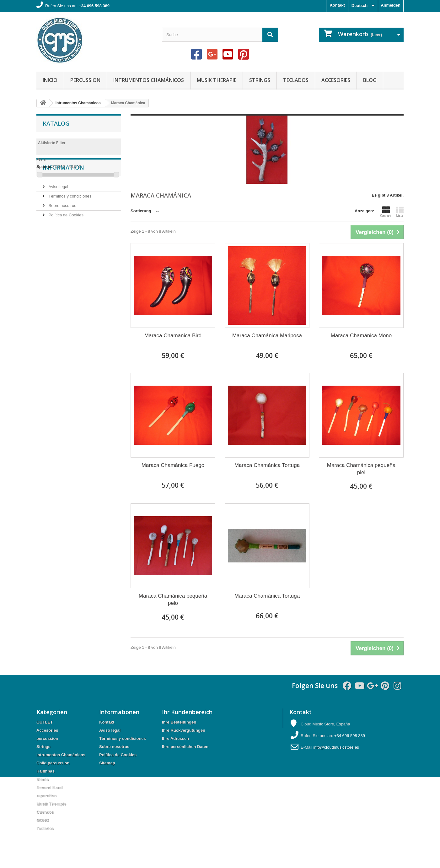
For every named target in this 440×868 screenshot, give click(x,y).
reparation (46, 796)
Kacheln (386, 212)
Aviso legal (58, 216)
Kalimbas (46, 771)
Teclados (296, 80)
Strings (260, 80)
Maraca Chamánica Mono (361, 336)
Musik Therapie (217, 80)
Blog (370, 80)
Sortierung (141, 211)
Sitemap (107, 763)
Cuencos (45, 812)
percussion (85, 80)
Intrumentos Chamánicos (149, 80)
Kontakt (337, 5)
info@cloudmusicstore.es (336, 747)
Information (63, 199)
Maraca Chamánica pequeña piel (361, 469)
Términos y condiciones (69, 225)
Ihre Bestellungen (179, 722)
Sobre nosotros (62, 234)
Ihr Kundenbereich (187, 712)
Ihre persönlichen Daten (185, 747)
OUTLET (45, 722)
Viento (43, 779)
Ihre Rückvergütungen (184, 730)
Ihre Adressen (175, 738)
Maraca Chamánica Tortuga (267, 465)
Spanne (44, 167)
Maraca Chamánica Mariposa (267, 336)
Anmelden (391, 5)
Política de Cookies (65, 244)
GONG (43, 820)
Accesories (336, 80)
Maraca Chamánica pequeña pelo (173, 599)
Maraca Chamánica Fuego (173, 465)
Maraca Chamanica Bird (173, 336)
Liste (400, 212)
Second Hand (49, 787)
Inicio (50, 80)
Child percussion (53, 763)
